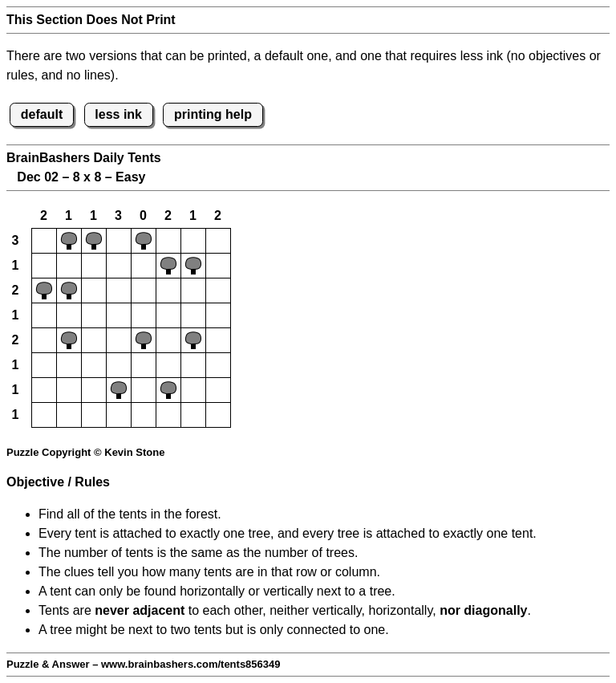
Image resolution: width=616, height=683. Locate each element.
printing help (213, 114)
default (42, 114)
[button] (44, 241)
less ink (118, 114)
